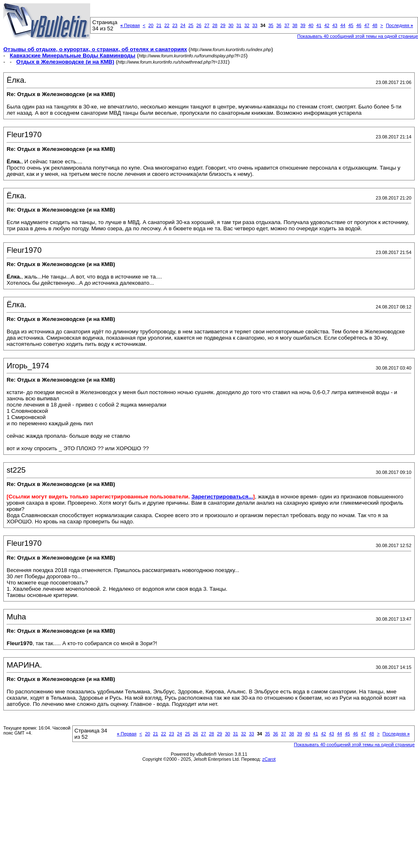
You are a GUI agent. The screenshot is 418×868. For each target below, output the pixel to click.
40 (311, 25)
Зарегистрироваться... (222, 497)
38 (295, 25)
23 (175, 25)
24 (183, 25)
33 (255, 25)
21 (159, 25)
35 (271, 25)
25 (191, 25)
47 (367, 25)
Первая (130, 25)
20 (151, 25)
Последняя (400, 25)
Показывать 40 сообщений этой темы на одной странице (354, 745)
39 (303, 25)
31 (239, 25)
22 (167, 25)
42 (327, 25)
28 (215, 25)
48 (375, 25)
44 (343, 25)
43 (335, 25)
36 (279, 25)
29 (223, 25)
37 (287, 25)
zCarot (269, 759)
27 (207, 25)
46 (359, 25)
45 (351, 25)
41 (319, 25)
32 (247, 25)
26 (199, 25)
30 (231, 25)
